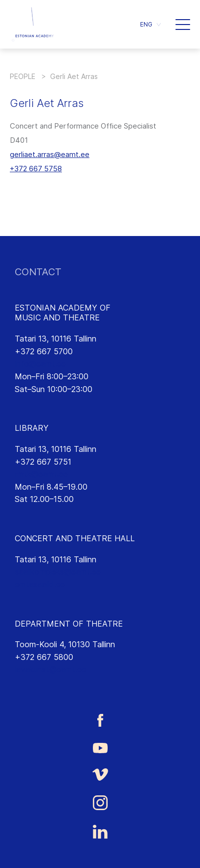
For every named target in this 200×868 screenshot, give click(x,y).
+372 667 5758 (36, 169)
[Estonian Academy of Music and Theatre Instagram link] (100, 803)
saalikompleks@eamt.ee (58, 572)
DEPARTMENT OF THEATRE (69, 624)
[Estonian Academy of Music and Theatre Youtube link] (100, 747)
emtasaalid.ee (40, 584)
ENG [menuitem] (146, 24)
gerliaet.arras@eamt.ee (50, 154)
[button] (183, 25)
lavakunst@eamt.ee (50, 669)
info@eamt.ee (40, 364)
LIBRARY (32, 428)
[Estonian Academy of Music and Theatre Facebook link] (100, 720)
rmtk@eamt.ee (41, 474)
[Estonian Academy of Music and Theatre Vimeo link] (100, 775)
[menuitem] (150, 24)
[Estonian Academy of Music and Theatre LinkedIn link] (100, 832)
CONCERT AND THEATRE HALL (75, 538)
